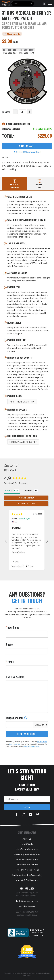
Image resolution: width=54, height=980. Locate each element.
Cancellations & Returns (27, 865)
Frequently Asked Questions (27, 854)
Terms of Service (15, 744)
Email (10, 662)
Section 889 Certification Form (27, 152)
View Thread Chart (22, 402)
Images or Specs (17, 718)
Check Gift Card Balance (27, 880)
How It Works (27, 844)
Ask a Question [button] (28, 503)
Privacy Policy (42, 742)
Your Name (13, 627)
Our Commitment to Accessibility (27, 875)
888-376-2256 (27, 888)
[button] (27, 566)
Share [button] (16, 562)
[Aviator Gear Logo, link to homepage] (6, 4)
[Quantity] (22, 112)
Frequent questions (15, 186)
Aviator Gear (14, 973)
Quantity (6, 112)
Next (47, 541)
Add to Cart (27, 146)
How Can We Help (15, 677)
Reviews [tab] (9, 491)
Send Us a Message (27, 906)
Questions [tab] (28, 491)
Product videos (39, 186)
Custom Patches (18, 552)
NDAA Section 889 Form (27, 859)
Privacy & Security (41, 973)
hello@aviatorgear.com (31, 746)
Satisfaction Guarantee (27, 849)
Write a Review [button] (28, 498)
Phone (9, 644)
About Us (27, 839)
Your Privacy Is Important (27, 870)
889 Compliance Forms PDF (23, 442)
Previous (6, 541)
